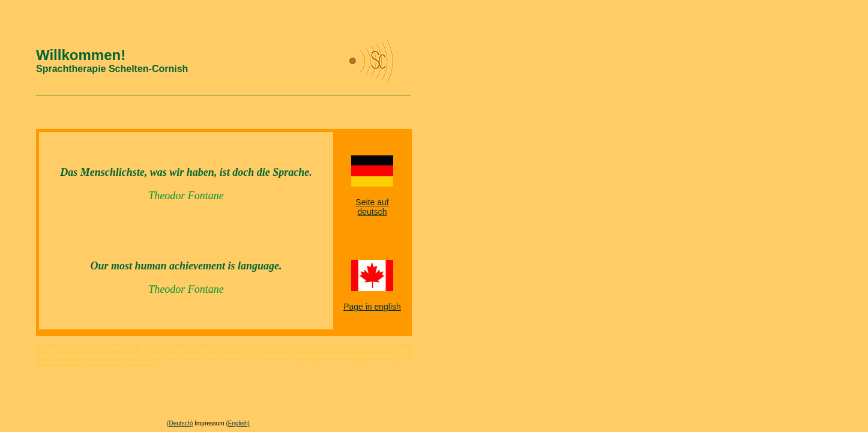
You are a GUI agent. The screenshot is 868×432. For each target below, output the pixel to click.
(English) (237, 423)
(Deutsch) (180, 423)
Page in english (372, 307)
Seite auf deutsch (372, 207)
